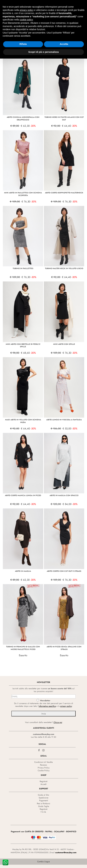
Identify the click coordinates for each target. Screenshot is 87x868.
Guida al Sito (43, 795)
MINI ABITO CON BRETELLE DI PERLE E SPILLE (23, 345)
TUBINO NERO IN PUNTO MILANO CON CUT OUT (64, 118)
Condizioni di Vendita (43, 762)
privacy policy (66, 706)
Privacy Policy (44, 768)
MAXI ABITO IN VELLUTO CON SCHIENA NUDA (23, 421)
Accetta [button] (64, 44)
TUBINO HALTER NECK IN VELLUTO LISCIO (64, 268)
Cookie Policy (44, 771)
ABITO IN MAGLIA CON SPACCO (64, 495)
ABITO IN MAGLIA (23, 571)
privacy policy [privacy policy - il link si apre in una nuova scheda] (27, 10)
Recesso (43, 765)
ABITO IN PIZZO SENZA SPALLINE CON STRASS (64, 648)
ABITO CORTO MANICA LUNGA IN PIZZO (23, 495)
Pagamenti (44, 801)
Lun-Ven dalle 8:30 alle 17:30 (43, 737)
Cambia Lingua (43, 862)
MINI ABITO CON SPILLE (64, 344)
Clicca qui (58, 722)
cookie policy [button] (26, 20)
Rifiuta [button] (23, 44)
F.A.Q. (43, 812)
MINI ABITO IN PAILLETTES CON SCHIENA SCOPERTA (23, 194)
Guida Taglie (44, 806)
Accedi (43, 784)
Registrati (44, 781)
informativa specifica (47, 706)
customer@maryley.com (44, 734)
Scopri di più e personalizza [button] (43, 52)
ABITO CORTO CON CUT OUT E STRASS (64, 571)
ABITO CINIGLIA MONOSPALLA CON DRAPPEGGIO (23, 118)
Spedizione (43, 798)
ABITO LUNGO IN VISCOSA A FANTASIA (64, 420)
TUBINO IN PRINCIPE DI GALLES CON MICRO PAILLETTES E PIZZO (23, 648)
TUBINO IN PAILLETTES (23, 268)
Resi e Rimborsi (43, 804)
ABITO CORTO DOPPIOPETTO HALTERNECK (64, 193)
